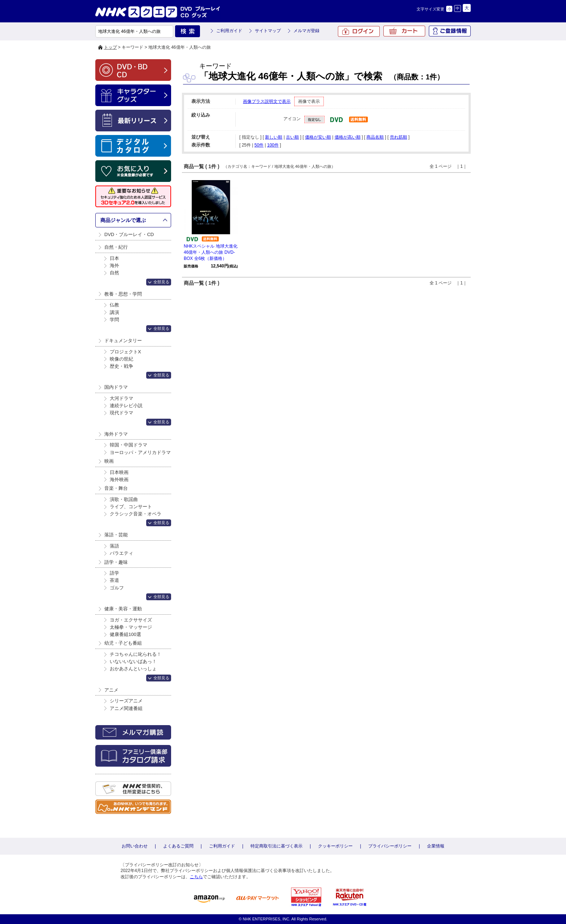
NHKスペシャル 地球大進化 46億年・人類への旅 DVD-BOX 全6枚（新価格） (211, 252)
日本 (114, 258)
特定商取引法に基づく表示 (277, 846)
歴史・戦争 (121, 366)
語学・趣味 (116, 562)
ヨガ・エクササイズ (131, 620)
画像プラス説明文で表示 (267, 101)
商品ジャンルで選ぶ (123, 220)
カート (404, 31)
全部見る (161, 282)
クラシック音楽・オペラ (136, 514)
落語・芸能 (116, 535)
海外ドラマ (116, 434)
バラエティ (121, 553)
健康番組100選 (125, 634)
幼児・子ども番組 (123, 643)
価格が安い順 (318, 137)
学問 (114, 320)
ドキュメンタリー (123, 341)
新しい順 (274, 137)
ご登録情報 (450, 31)
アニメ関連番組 (126, 708)
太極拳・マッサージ (131, 627)
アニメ (111, 690)
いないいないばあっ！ (133, 661)
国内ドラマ (116, 387)
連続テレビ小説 (126, 406)
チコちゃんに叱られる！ (136, 654)
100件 (273, 145)
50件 (259, 145)
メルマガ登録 (306, 31)
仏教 (114, 305)
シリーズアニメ (126, 701)
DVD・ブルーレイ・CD (129, 234)
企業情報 (436, 846)
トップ (110, 47)
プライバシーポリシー (390, 846)
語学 (114, 573)
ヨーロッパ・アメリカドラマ (140, 452)
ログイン (359, 31)
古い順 (292, 137)
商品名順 (375, 137)
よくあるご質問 (178, 846)
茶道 (114, 580)
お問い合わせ (135, 846)
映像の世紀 (121, 359)
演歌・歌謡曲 (124, 499)
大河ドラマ (121, 398)
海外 (114, 265)
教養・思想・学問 (123, 294)
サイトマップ (268, 31)
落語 (114, 546)
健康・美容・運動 (123, 609)
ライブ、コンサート (131, 507)
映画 (109, 461)
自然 (114, 273)
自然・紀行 (116, 247)
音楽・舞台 (116, 488)
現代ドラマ (121, 413)
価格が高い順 (348, 137)
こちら (196, 877)
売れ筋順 (399, 137)
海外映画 (119, 480)
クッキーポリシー (335, 846)
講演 (114, 312)
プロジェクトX (125, 352)
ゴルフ (117, 588)
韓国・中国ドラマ (129, 445)
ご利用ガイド (229, 31)
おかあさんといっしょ (133, 669)
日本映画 (119, 472)
